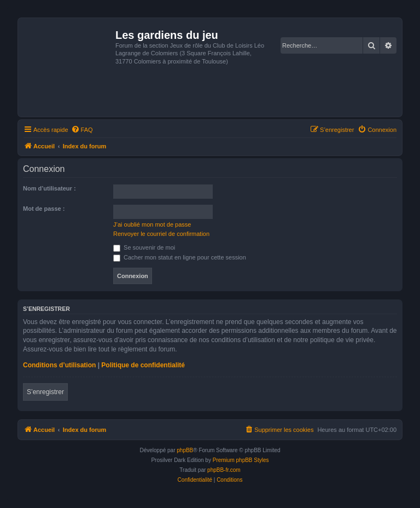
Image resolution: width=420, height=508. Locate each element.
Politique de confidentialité (143, 365)
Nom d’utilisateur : (49, 188)
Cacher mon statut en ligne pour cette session (180, 257)
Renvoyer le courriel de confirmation (161, 234)
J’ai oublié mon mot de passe (152, 224)
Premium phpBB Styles (241, 460)
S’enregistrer (45, 392)
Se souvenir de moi (144, 247)
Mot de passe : (44, 209)
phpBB (185, 450)
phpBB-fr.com (224, 470)
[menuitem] (82, 130)
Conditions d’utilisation (59, 365)
